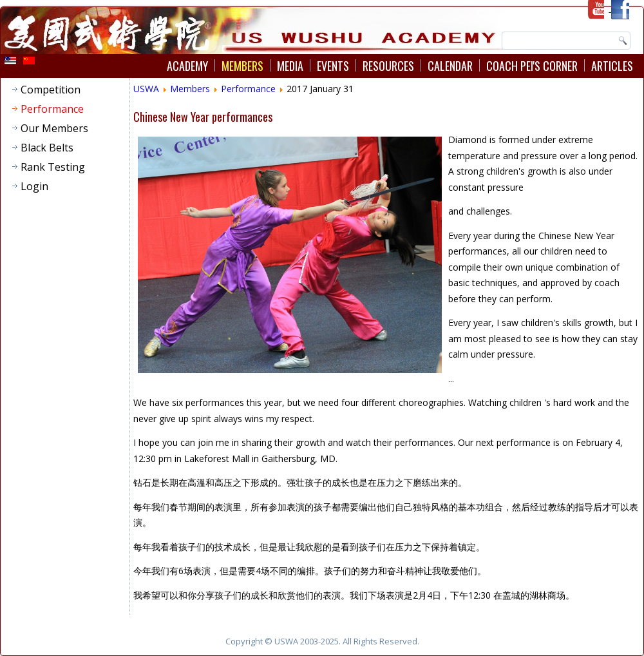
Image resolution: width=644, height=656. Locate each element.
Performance (52, 109)
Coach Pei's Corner (532, 66)
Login (34, 186)
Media (290, 66)
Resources (388, 66)
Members (242, 66)
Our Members (54, 128)
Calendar (450, 66)
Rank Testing (53, 167)
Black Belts (47, 148)
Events (333, 66)
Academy (187, 66)
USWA (146, 89)
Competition (51, 90)
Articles (612, 66)
